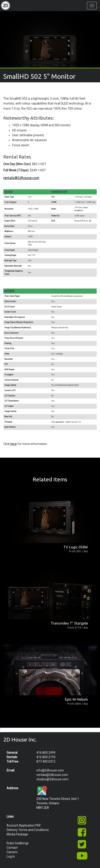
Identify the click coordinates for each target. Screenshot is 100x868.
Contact (12, 848)
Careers (12, 852)
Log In (11, 856)
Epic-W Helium (76, 699)
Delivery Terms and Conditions (28, 830)
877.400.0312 (46, 761)
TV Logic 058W (76, 547)
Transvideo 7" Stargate (69, 623)
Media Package (17, 834)
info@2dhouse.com (50, 770)
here (14, 444)
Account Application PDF (24, 825)
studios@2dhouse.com (52, 779)
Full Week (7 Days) (16, 170)
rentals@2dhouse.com (21, 178)
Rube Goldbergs (18, 843)
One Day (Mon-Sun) (17, 164)
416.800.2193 (46, 757)
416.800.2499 (46, 753)
